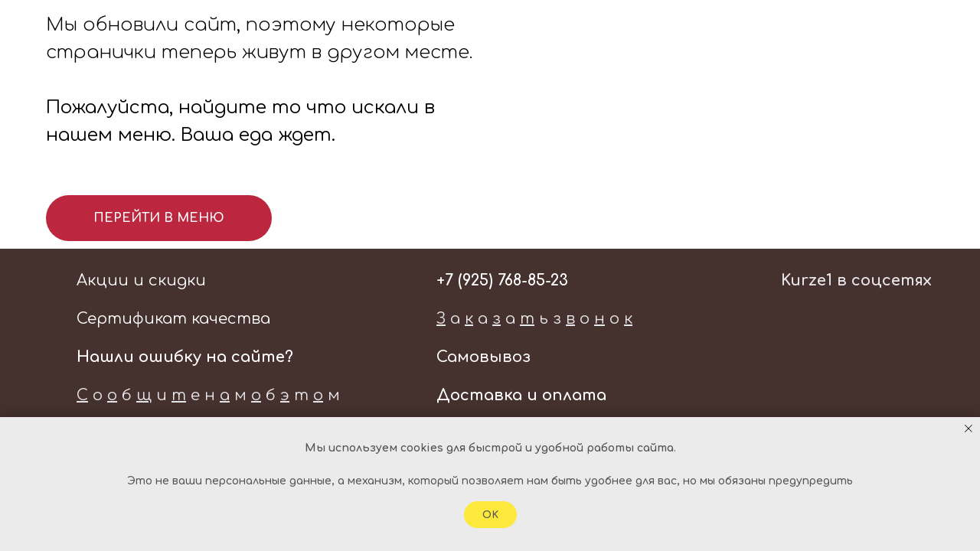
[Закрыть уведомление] (969, 429)
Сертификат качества (173, 319)
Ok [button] (490, 515)
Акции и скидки (141, 280)
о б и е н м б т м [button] (208, 395)
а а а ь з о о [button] (534, 319)
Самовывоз (483, 357)
